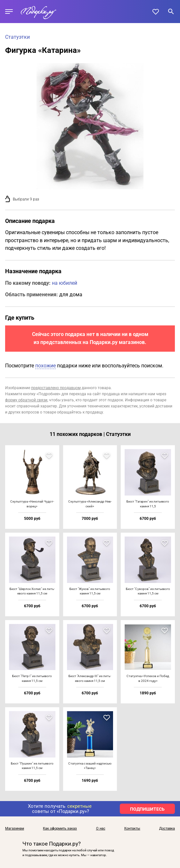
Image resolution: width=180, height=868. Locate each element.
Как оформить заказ (60, 829)
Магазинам (15, 829)
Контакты (132, 829)
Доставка (167, 829)
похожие (45, 366)
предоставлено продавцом (56, 388)
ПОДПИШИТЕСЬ (147, 809)
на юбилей (65, 283)
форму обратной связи (26, 400)
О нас (101, 829)
